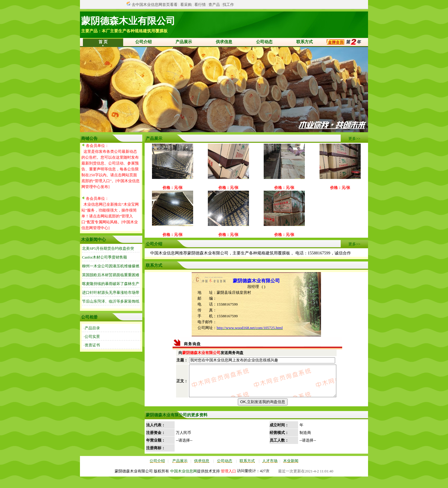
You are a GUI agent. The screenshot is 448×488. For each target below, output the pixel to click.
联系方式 (305, 42)
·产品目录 (92, 328)
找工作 (228, 5)
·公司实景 (92, 337)
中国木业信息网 (184, 483)
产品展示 (184, 42)
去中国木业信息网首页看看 (155, 5)
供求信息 (224, 42)
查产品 (214, 5)
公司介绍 (143, 42)
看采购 (186, 5)
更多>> (354, 139)
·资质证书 (92, 345)
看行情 (200, 5)
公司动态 (264, 42)
